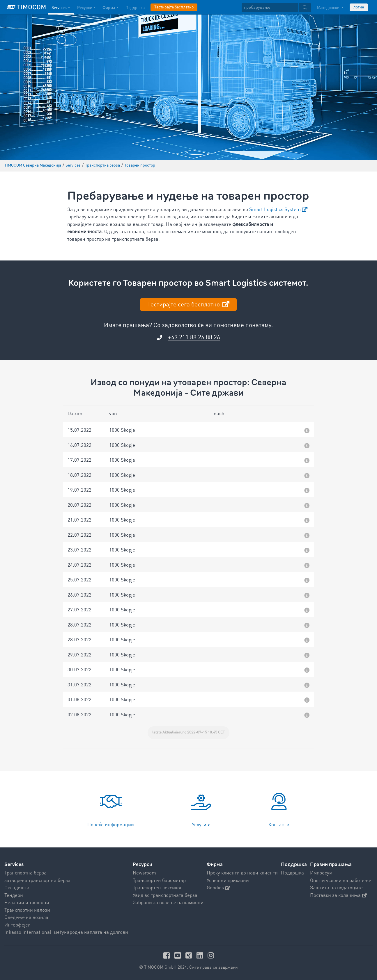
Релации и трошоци (27, 903)
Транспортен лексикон (158, 888)
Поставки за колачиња (338, 896)
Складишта (17, 888)
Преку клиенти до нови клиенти (242, 873)
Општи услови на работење (341, 881)
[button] (188, 430)
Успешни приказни (228, 881)
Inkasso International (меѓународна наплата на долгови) (67, 932)
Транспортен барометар (159, 881)
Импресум (321, 873)
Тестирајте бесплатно (174, 7)
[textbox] (276, 8)
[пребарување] (270, 8)
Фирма (215, 864)
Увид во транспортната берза (165, 896)
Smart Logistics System (275, 210)
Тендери (14, 896)
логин (359, 7)
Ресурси (143, 864)
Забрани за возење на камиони (168, 903)
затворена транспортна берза (37, 881)
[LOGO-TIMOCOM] (26, 7)
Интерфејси (17, 925)
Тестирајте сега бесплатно (184, 305)
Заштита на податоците (336, 888)
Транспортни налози (27, 910)
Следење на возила (26, 918)
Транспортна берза (25, 873)
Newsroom (144, 873)
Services (14, 864)
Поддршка (292, 873)
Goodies (218, 888)
